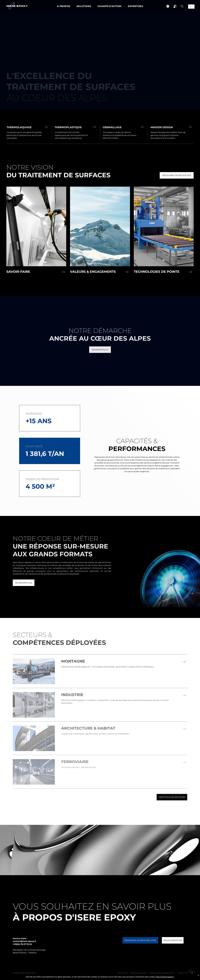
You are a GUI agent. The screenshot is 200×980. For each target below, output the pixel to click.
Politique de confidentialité (162, 973)
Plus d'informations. (165, 977)
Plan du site (122, 973)
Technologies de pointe (157, 272)
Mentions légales (139, 973)
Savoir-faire (18, 272)
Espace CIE (182, 973)
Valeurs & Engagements (93, 272)
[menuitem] (64, 7)
